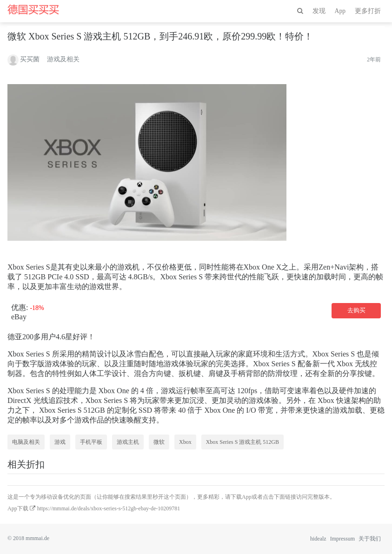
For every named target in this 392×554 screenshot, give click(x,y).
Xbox (185, 442)
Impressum (342, 539)
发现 (319, 11)
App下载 (18, 508)
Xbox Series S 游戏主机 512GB (243, 442)
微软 (159, 442)
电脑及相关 (26, 442)
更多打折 (368, 11)
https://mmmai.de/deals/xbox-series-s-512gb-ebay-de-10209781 (109, 508)
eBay (19, 317)
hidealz (318, 539)
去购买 (356, 310)
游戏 (60, 442)
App (340, 11)
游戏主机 (128, 442)
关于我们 (370, 539)
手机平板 (91, 442)
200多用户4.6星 (47, 337)
